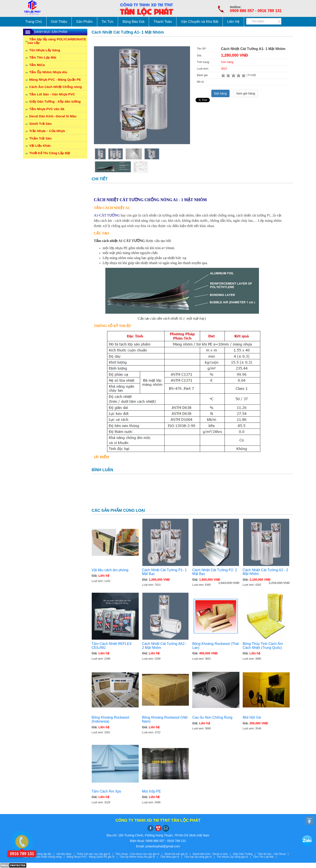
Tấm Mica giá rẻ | (172, 857)
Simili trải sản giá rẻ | (179, 854)
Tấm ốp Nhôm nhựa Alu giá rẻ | (140, 857)
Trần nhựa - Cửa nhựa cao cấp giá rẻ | (140, 854)
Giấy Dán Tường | (245, 854)
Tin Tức (108, 22)
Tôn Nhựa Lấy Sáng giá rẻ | (235, 857)
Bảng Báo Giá (133, 22)
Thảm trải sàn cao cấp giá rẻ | (96, 854)
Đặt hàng (220, 93)
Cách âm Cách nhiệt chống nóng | (45, 857)
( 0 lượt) (238, 75)
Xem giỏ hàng (246, 93)
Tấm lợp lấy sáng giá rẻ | (200, 857)
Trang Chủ (34, 22)
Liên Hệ (233, 22)
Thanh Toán (163, 22)
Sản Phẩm (84, 22)
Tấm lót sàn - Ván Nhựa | (274, 854)
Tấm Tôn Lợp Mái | (266, 857)
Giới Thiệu (59, 22)
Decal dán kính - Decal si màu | (213, 854)
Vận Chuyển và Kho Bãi (199, 22)
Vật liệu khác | (66, 854)
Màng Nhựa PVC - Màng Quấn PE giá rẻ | (93, 857)
